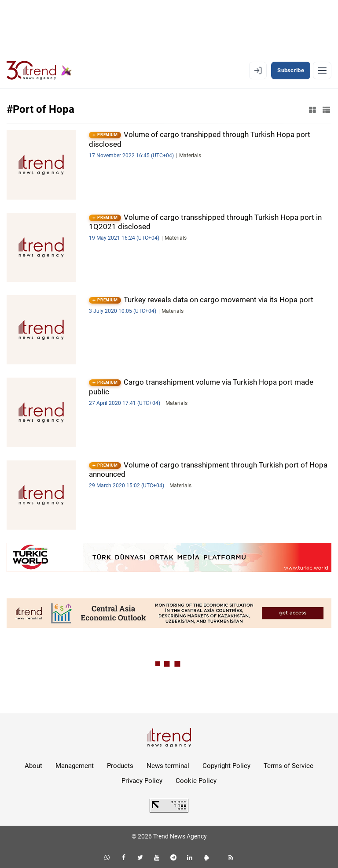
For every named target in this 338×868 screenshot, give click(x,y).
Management (75, 766)
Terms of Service (288, 766)
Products (120, 766)
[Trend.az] (39, 70)
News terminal (168, 766)
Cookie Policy (196, 781)
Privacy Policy (142, 781)
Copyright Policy (226, 766)
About (33, 766)
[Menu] (322, 70)
